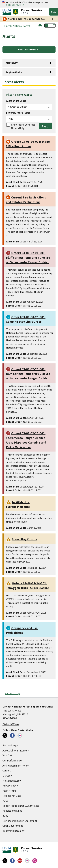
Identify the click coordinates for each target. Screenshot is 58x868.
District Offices (11, 724)
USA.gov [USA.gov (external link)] (7, 776)
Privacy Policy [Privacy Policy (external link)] (10, 786)
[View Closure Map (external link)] (29, 50)
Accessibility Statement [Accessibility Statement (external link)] (16, 751)
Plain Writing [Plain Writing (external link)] (10, 791)
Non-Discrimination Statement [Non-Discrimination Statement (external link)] (20, 821)
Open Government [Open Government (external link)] (13, 826)
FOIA (5, 801)
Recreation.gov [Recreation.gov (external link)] (11, 745)
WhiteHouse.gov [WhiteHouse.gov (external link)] (12, 781)
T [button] (46, 26)
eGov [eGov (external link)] (5, 816)
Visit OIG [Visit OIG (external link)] (7, 755)
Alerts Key (12, 63)
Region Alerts (14, 72)
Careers (7, 771)
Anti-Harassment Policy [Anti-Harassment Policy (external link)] (16, 766)
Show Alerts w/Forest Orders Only (23, 126)
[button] (40, 25)
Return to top (12, 693)
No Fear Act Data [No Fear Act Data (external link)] (12, 796)
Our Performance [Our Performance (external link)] (12, 761)
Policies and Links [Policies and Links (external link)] (12, 811)
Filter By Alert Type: (18, 113)
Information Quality (13, 831)
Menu (54, 12)
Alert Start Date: (16, 101)
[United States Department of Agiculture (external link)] (8, 12)
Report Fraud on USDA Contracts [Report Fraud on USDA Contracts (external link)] (21, 806)
